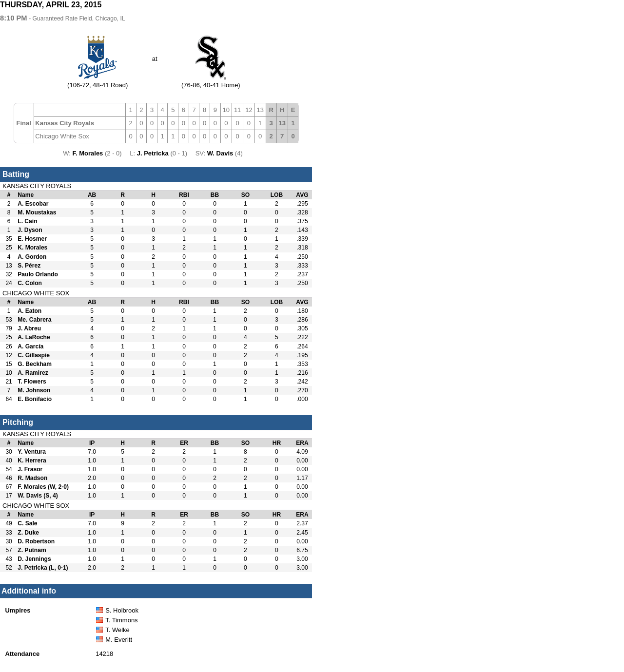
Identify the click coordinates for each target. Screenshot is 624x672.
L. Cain (27, 221)
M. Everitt (119, 640)
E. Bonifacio (35, 399)
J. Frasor (30, 469)
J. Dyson (30, 230)
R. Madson (32, 478)
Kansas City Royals (65, 123)
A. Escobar (33, 204)
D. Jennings (34, 559)
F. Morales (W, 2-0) (43, 487)
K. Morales (32, 248)
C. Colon (30, 283)
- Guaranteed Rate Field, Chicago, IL (77, 19)
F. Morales (89, 153)
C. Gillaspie (34, 355)
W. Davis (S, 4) (38, 496)
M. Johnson (34, 390)
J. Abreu (29, 328)
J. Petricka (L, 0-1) (43, 568)
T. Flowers (32, 382)
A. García (30, 346)
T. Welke (117, 630)
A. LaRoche (34, 337)
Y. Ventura (32, 452)
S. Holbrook (122, 610)
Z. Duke (28, 533)
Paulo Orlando (38, 274)
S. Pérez (29, 266)
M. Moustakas (37, 212)
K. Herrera (32, 461)
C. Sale (27, 523)
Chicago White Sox (62, 136)
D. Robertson (36, 541)
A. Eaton (29, 311)
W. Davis (221, 153)
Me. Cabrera (34, 320)
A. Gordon (32, 257)
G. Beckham (35, 364)
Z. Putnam (32, 550)
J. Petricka (154, 153)
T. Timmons (121, 620)
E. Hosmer (32, 239)
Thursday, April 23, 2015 (51, 5)
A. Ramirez (33, 373)
